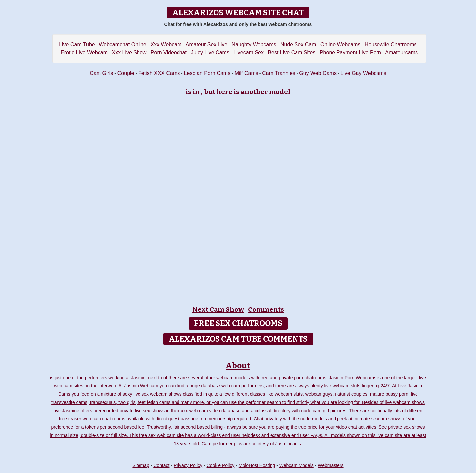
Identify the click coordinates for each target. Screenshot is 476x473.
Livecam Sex (249, 52)
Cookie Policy (221, 465)
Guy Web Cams (318, 73)
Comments (266, 309)
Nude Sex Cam (298, 44)
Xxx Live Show (129, 52)
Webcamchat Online (123, 44)
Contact (161, 465)
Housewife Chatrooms (391, 44)
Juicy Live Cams (210, 52)
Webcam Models (297, 465)
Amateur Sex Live (207, 44)
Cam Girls (101, 73)
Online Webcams (340, 44)
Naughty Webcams (254, 44)
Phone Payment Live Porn (350, 52)
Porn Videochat (169, 52)
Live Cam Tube (77, 44)
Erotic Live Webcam (84, 52)
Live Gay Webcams (363, 73)
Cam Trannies (279, 73)
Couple (126, 73)
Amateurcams (401, 52)
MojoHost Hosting (257, 465)
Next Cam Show (218, 309)
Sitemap (141, 465)
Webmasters (331, 465)
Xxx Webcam (166, 44)
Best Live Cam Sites (292, 52)
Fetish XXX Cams (159, 73)
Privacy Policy (188, 465)
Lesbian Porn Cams (207, 73)
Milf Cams (246, 73)
